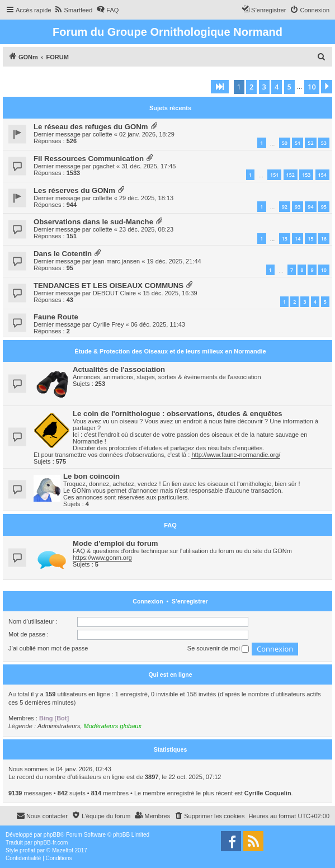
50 (285, 143)
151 (274, 175)
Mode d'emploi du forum (115, 543)
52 (310, 143)
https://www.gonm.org (102, 558)
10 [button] (312, 87)
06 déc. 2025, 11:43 (158, 324)
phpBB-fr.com (51, 843)
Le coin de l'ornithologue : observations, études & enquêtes (178, 414)
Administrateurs (59, 726)
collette (103, 134)
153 (306, 175)
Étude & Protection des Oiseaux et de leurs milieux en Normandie (170, 351)
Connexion (148, 601)
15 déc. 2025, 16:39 (170, 293)
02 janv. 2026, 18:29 (147, 134)
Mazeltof (63, 850)
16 (324, 239)
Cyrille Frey (108, 324)
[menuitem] (74, 10)
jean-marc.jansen (116, 261)
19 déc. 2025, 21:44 (174, 261)
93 (298, 207)
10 (324, 270)
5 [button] (289, 87)
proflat (27, 850)
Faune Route (56, 317)
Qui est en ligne (170, 674)
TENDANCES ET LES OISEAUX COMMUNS (108, 286)
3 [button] (264, 87)
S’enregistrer (190, 601)
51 (298, 143)
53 (324, 143)
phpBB (52, 835)
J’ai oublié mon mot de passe (48, 648)
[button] (220, 87)
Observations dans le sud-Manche (93, 222)
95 (324, 207)
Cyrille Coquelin (268, 793)
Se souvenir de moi (218, 649)
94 (310, 207)
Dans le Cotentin (63, 254)
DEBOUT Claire (114, 293)
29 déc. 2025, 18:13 (146, 198)
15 (310, 239)
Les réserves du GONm (74, 190)
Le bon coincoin (91, 476)
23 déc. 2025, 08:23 (146, 229)
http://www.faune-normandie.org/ (236, 455)
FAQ (170, 525)
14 (298, 239)
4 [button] (277, 87)
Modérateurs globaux (113, 726)
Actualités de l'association (119, 369)
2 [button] (251, 87)
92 (285, 207)
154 (322, 175)
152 (291, 175)
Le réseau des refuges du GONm (91, 127)
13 (285, 239)
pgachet (104, 166)
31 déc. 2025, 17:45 (148, 166)
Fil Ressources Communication (89, 159)
